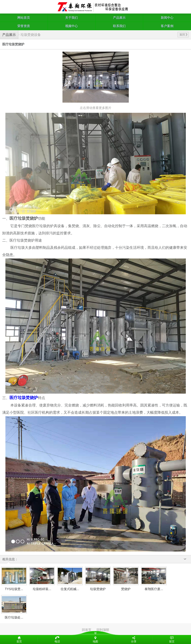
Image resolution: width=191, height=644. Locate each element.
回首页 (87, 630)
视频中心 (71, 26)
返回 (183, 35)
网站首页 (24, 18)
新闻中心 (167, 18)
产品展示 (119, 18)
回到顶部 (103, 630)
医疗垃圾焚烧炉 (24, 398)
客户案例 (167, 26)
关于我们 (71, 18)
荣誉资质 (24, 26)
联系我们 (119, 26)
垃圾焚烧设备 (31, 35)
